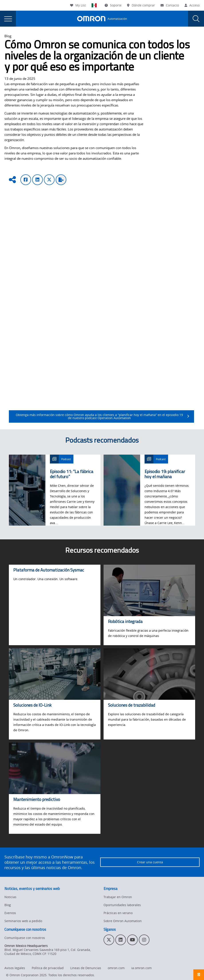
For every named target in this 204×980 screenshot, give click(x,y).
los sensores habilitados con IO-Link (163, 271)
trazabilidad (144, 388)
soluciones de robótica (120, 398)
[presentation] (8, 19)
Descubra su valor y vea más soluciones (144, 295)
